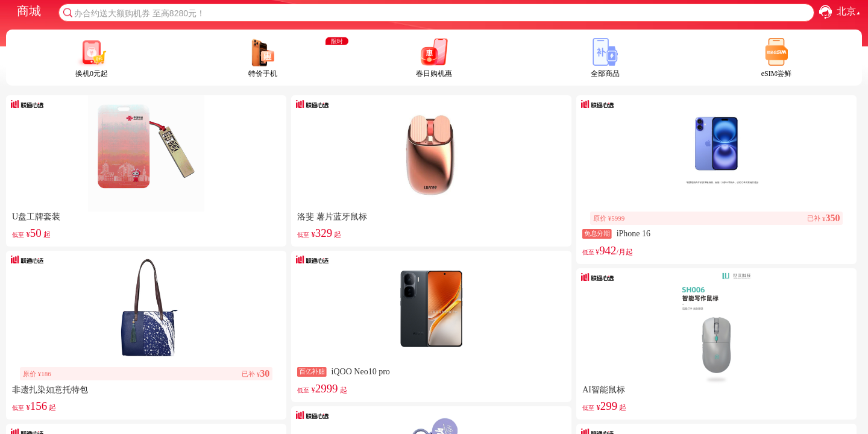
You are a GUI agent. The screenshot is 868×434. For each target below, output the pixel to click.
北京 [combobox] (850, 12)
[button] (826, 12)
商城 (29, 11)
